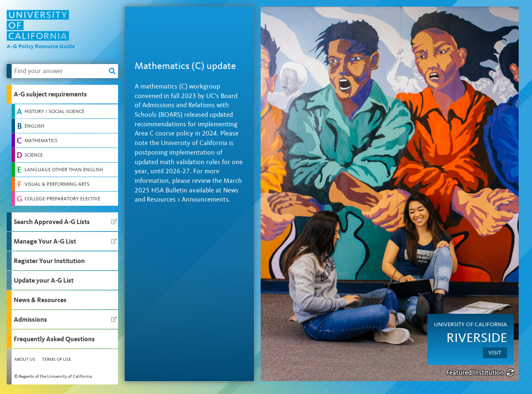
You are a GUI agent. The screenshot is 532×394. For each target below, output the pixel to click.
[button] (62, 94)
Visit (495, 353)
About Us (25, 359)
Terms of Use (57, 359)
